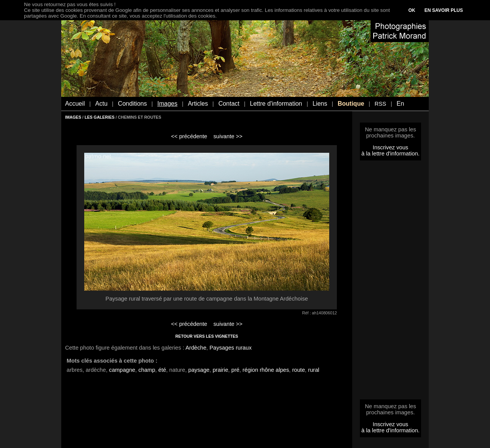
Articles (198, 104)
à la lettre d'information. (390, 154)
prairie (220, 370)
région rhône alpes (266, 370)
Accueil (75, 104)
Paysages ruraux (230, 348)
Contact (229, 104)
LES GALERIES (100, 117)
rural (314, 370)
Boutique (351, 104)
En (400, 104)
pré (235, 370)
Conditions (132, 104)
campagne (122, 370)
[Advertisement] (390, 282)
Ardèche (196, 348)
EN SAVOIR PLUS (444, 10)
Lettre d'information (276, 104)
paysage (199, 370)
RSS (381, 104)
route (298, 370)
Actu (101, 104)
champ (147, 370)
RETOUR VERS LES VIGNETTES (207, 336)
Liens (320, 104)
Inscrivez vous (391, 147)
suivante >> (228, 136)
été (162, 370)
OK (412, 10)
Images (167, 104)
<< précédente (189, 136)
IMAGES (73, 117)
